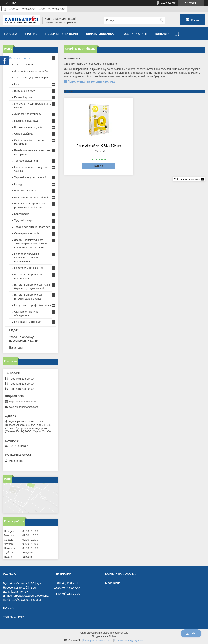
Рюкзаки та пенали (26, 191)
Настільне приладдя (27, 121)
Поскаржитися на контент (98, 640)
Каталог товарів (20, 58)
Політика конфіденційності (129, 640)
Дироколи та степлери (28, 114)
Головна (11, 34)
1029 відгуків (168, 3)
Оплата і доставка (100, 34)
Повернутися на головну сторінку (91, 81)
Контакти (162, 34)
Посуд (18, 184)
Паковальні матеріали (28, 322)
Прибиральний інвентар (29, 268)
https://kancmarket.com (23, 401)
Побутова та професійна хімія (32, 305)
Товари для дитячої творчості (32, 227)
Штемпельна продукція (28, 127)
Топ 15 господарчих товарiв (31, 78)
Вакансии (16, 347)
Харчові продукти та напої (30, 177)
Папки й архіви (23, 97)
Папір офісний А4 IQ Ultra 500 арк (99, 146)
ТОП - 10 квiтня (24, 65)
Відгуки (14, 330)
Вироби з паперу (24, 91)
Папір (18, 84)
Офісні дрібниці (24, 134)
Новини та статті (135, 34)
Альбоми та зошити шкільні (31, 197)
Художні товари (24, 220)
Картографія (22, 214)
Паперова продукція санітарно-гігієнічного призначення (27, 258)
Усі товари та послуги (187, 179)
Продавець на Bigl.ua (104, 636)
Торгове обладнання (27, 161)
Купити (99, 166)
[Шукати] (161, 20)
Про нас (31, 34)
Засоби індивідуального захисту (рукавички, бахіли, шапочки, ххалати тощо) (31, 244)
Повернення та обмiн (62, 34)
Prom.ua (123, 633)
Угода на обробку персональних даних (24, 339)
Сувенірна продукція (27, 233)
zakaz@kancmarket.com (23, 407)
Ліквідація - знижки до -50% (31, 71)
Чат (191, 633)
